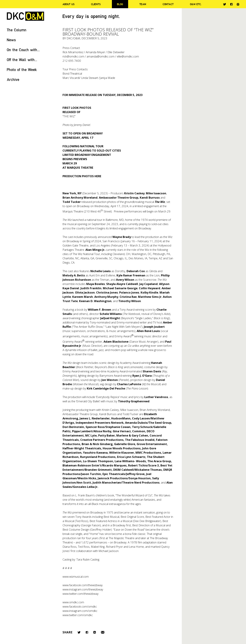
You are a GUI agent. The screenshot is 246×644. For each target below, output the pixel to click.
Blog (120, 4)
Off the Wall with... (22, 60)
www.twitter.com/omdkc (78, 615)
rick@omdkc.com (73, 56)
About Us (69, 4)
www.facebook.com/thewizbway (83, 585)
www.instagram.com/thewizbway (83, 589)
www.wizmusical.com (76, 577)
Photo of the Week (22, 70)
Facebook (231, 4)
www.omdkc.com (73, 602)
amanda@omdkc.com (101, 56)
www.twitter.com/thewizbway (81, 594)
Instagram (238, 4)
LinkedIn (95, 632)
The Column (17, 30)
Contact (168, 4)
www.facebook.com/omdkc (80, 606)
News (11, 40)
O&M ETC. (196, 4)
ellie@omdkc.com (128, 56)
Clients (96, 4)
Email (103, 632)
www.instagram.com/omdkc (80, 611)
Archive (13, 79)
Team (143, 4)
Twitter (225, 4)
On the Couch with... (23, 50)
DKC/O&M (25, 16)
